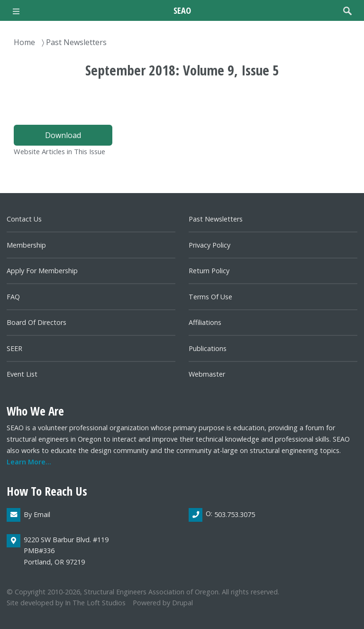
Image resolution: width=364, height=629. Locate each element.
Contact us (24, 219)
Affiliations (205, 322)
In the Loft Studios (95, 603)
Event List (22, 374)
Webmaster (207, 374)
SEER (14, 348)
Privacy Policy (209, 245)
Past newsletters (216, 219)
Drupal (182, 603)
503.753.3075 (235, 514)
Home (24, 42)
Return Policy (209, 271)
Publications (208, 348)
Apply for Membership (42, 271)
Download (63, 135)
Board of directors (36, 322)
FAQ (13, 297)
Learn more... (29, 462)
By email (37, 514)
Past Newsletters (76, 42)
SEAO (182, 10)
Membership (26, 245)
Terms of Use (210, 297)
